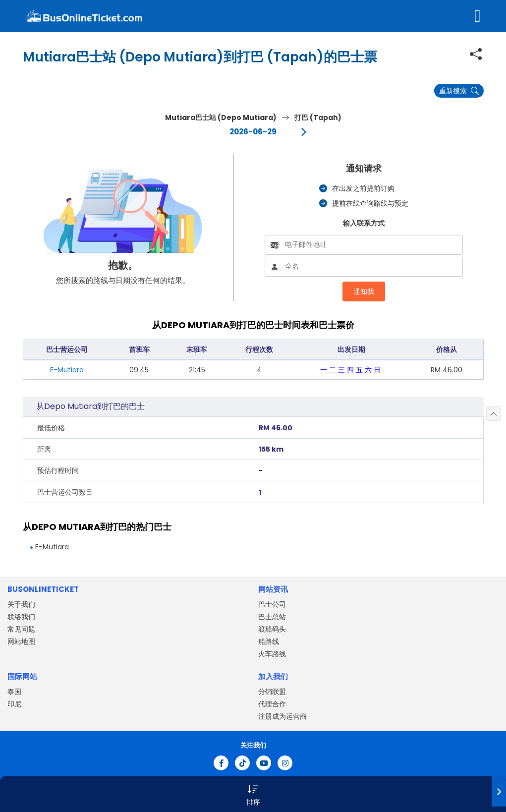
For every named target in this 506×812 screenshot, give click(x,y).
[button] (253, 794)
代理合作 (272, 704)
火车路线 (272, 654)
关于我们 (21, 604)
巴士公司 (272, 604)
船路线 (269, 641)
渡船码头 (272, 629)
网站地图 (21, 641)
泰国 (14, 692)
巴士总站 (272, 617)
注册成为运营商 (282, 716)
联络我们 (21, 617)
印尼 (14, 704)
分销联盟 (272, 692)
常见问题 (21, 629)
